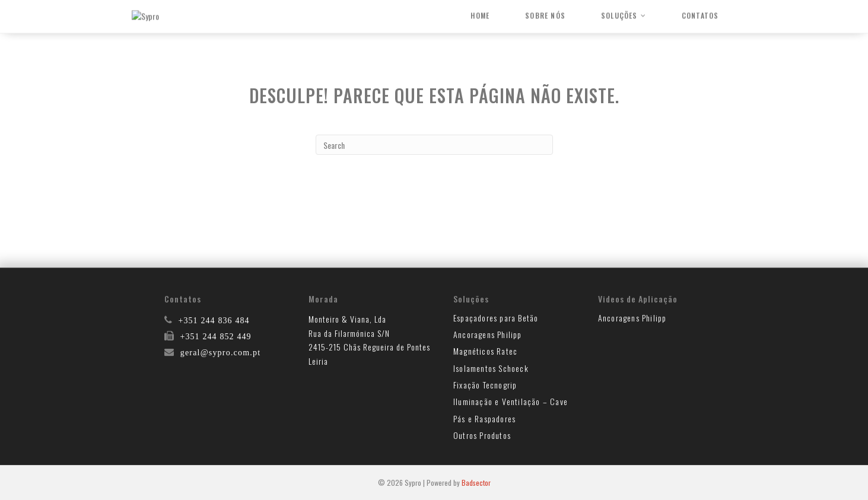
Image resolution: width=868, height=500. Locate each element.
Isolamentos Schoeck (491, 368)
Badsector (476, 483)
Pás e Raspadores (484, 418)
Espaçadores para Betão (496, 318)
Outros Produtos (482, 435)
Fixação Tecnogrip (485, 385)
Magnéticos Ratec (485, 351)
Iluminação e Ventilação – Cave (511, 401)
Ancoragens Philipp (488, 334)
